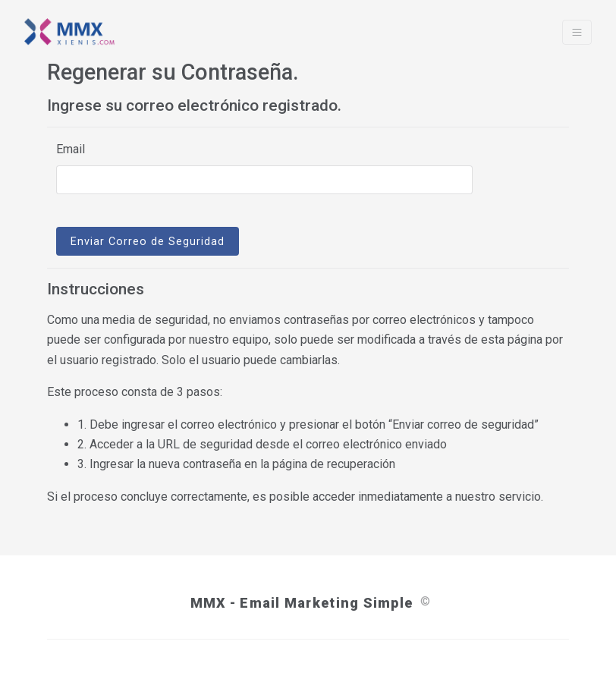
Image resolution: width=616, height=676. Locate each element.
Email (71, 149)
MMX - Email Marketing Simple (302, 603)
